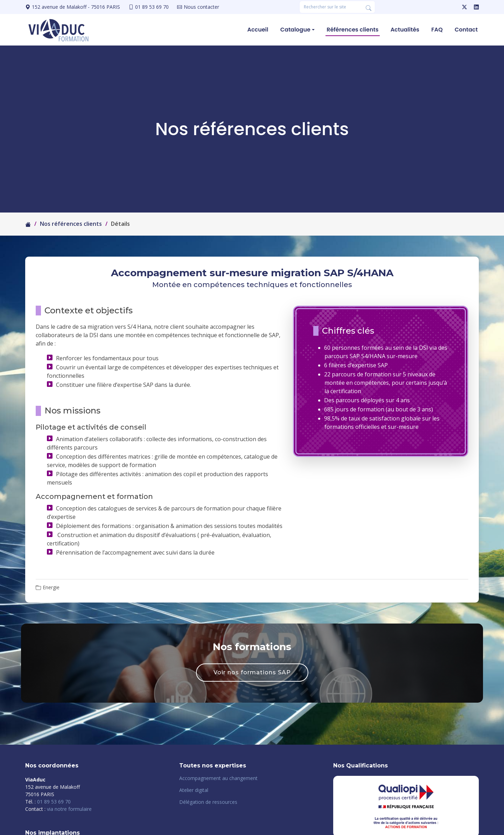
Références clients (353, 30)
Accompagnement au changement (218, 778)
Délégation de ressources (208, 802)
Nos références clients (71, 224)
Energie (51, 587)
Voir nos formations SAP (252, 672)
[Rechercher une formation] (331, 7)
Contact (466, 30)
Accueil (258, 30)
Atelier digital (194, 790)
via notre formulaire (69, 809)
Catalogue (295, 30)
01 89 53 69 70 (54, 802)
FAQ (437, 30)
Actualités (405, 30)
